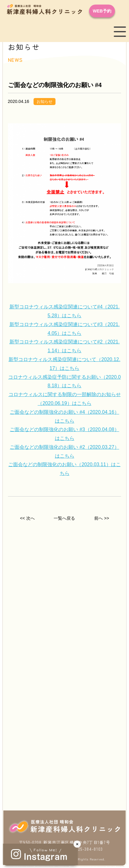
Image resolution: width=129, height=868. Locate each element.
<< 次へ (27, 518)
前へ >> (102, 518)
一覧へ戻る (64, 518)
